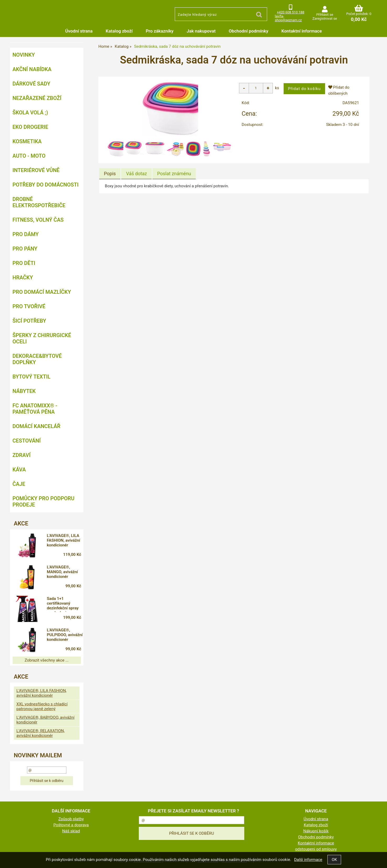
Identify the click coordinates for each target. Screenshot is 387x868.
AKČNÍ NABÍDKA (32, 69)
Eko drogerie (30, 127)
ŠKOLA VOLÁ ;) (30, 113)
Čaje (19, 484)
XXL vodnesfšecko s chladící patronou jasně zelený (42, 706)
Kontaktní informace (302, 31)
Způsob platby (71, 819)
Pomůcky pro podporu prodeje (44, 502)
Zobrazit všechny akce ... (47, 660)
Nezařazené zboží (37, 98)
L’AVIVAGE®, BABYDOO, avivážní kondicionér (46, 720)
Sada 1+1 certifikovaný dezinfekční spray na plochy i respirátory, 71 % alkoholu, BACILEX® (65, 604)
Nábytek (24, 391)
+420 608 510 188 (291, 12)
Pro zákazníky (160, 31)
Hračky (23, 278)
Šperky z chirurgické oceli (42, 338)
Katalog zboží (119, 31)
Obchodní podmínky (249, 31)
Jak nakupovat (201, 31)
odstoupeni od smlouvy (316, 849)
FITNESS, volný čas (38, 220)
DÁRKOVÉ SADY (31, 84)
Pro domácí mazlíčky (42, 292)
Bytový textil (32, 377)
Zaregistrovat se (325, 18)
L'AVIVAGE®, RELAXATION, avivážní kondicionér (41, 733)
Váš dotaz (136, 174)
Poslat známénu (174, 174)
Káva (19, 470)
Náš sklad (71, 831)
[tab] (110, 174)
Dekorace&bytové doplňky (37, 359)
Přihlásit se (325, 15)
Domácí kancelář (37, 426)
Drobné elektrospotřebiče (39, 202)
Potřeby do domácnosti (46, 185)
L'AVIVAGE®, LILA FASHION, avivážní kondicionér (65, 540)
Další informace (308, 860)
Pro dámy (26, 234)
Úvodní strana (79, 31)
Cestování (27, 441)
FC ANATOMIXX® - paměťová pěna (35, 409)
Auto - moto (29, 156)
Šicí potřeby (29, 321)
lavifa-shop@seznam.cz (288, 18)
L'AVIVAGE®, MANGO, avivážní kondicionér (64, 572)
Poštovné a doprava (71, 825)
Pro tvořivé (29, 306)
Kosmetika (27, 141)
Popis (110, 174)
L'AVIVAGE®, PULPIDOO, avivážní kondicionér (60, 636)
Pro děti (24, 263)
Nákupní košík (316, 831)
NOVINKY (24, 55)
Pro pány (25, 249)
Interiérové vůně (36, 170)
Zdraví (22, 455)
